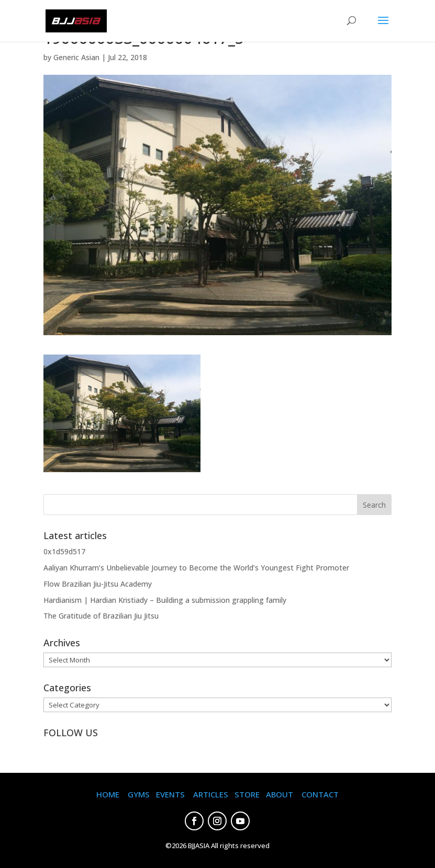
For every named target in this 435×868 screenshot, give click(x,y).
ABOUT (280, 794)
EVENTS (170, 794)
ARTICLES (211, 794)
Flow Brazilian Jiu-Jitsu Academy (98, 584)
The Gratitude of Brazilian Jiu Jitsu (101, 616)
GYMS (139, 794)
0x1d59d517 (64, 551)
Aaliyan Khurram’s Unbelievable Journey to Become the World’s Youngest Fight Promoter (196, 568)
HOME (108, 794)
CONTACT (320, 794)
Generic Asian (76, 57)
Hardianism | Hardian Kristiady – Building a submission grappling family (165, 600)
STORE (247, 794)
